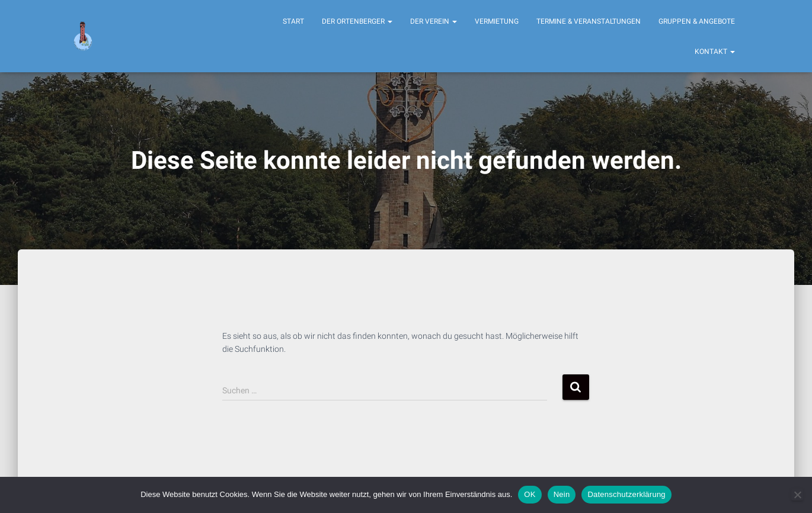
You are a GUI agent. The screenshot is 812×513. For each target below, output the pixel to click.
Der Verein (434, 21)
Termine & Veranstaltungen (589, 21)
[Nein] (797, 495)
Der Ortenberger (357, 21)
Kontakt (715, 52)
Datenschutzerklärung (626, 494)
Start (293, 21)
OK (530, 494)
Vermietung (497, 21)
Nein (562, 494)
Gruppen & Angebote (697, 21)
